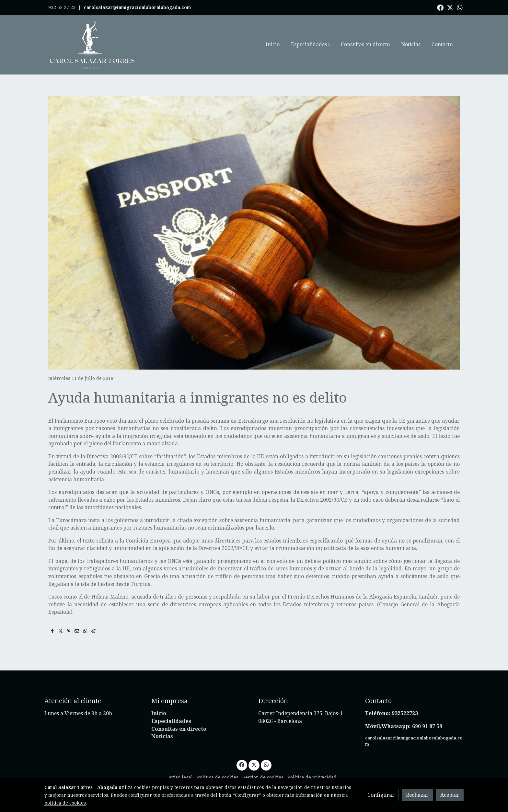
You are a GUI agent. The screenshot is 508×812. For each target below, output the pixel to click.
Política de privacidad (312, 777)
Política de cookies (218, 777)
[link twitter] (450, 7)
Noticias (162, 736)
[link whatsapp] (460, 7)
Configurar (381, 795)
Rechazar (417, 795)
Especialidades (171, 721)
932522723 (405, 713)
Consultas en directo (179, 729)
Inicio (159, 713)
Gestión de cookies (263, 777)
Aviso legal (181, 777)
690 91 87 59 (427, 726)
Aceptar (450, 795)
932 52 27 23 (62, 7)
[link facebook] (440, 7)
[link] (92, 45)
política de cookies (65, 803)
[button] (310, 45)
